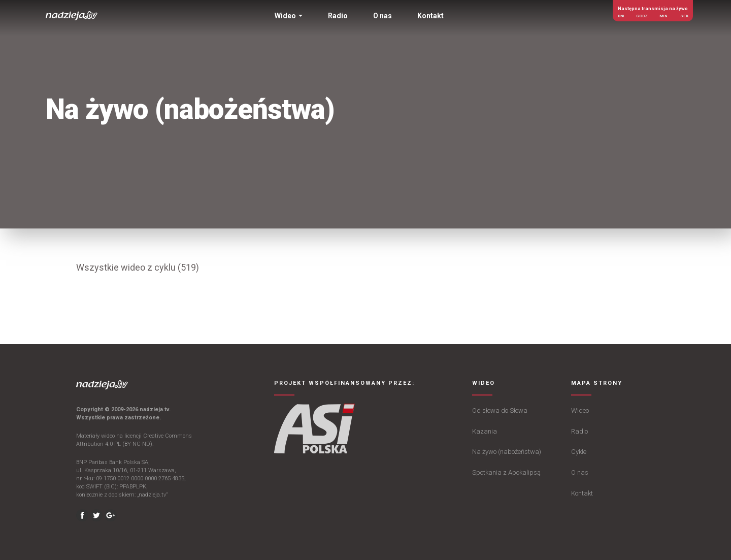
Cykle (579, 452)
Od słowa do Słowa (500, 410)
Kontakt (582, 493)
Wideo (580, 410)
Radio (579, 431)
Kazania (485, 431)
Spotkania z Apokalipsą (506, 472)
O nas (580, 472)
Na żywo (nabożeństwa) (507, 452)
